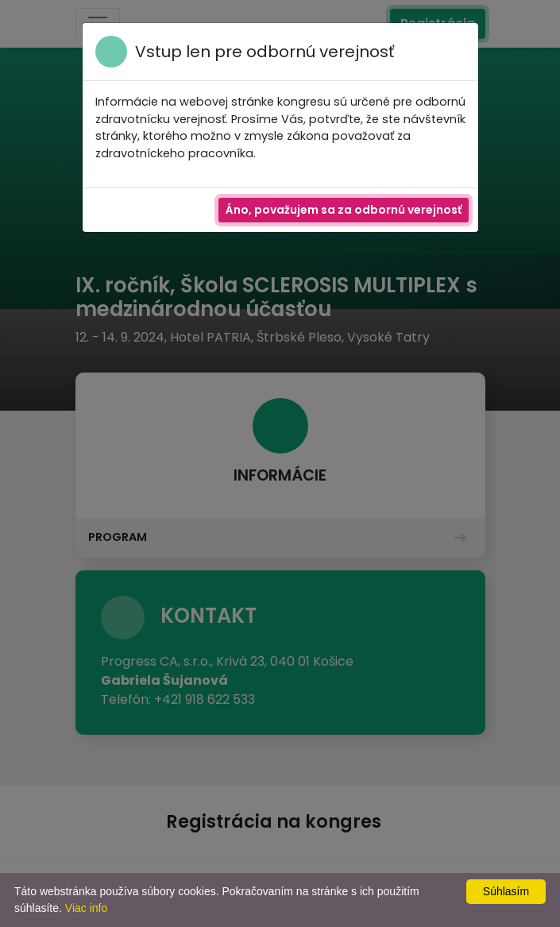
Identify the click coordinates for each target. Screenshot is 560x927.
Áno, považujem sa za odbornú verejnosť (344, 210)
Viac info (86, 908)
